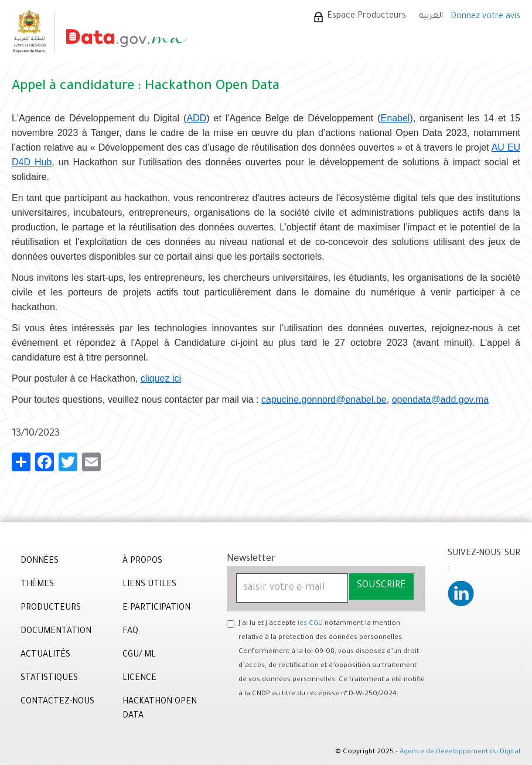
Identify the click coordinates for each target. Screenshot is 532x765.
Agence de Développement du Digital (460, 752)
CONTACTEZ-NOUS (57, 702)
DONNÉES (40, 562)
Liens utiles (149, 585)
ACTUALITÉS (45, 655)
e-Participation (156, 608)
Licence (139, 679)
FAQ (130, 632)
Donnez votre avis (485, 17)
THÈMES (37, 585)
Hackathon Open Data (160, 709)
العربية (431, 16)
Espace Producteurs (366, 16)
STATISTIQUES (49, 679)
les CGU (310, 624)
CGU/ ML (139, 655)
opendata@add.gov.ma (440, 399)
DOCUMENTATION (56, 632)
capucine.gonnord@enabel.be (324, 399)
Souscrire (381, 586)
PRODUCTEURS (51, 608)
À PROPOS (142, 562)
